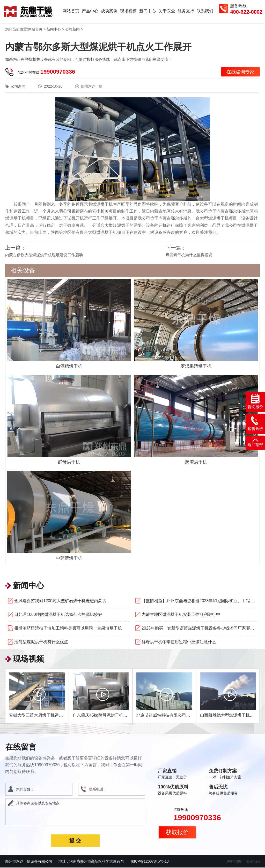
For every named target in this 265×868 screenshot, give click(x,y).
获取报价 (177, 833)
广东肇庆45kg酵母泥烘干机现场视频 (106, 716)
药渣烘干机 (196, 462)
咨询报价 (255, 401)
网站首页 (71, 11)
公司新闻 (72, 30)
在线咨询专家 (240, 72)
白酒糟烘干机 (69, 367)
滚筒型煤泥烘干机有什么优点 (41, 642)
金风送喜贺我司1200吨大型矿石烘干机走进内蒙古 (60, 601)
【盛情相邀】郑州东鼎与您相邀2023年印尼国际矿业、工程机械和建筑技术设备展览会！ (199, 601)
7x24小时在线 (46, 72)
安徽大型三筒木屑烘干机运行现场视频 (44, 716)
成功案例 (109, 11)
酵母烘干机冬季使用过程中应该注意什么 (179, 642)
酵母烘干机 (69, 462)
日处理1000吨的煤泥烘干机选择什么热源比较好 (58, 615)
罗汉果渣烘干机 (196, 367)
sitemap (253, 862)
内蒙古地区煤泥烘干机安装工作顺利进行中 (181, 615)
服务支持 (186, 11)
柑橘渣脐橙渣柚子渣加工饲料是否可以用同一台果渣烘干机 (68, 629)
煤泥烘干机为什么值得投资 (189, 255)
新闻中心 (148, 11)
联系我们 (205, 11)
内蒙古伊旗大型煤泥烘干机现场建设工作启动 (44, 255)
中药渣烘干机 (69, 559)
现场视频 (128, 11)
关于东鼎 (167, 11)
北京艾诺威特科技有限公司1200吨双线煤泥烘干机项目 (187, 716)
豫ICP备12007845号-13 (150, 862)
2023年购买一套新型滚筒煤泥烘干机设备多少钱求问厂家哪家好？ (199, 629)
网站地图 (234, 862)
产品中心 (90, 11)
